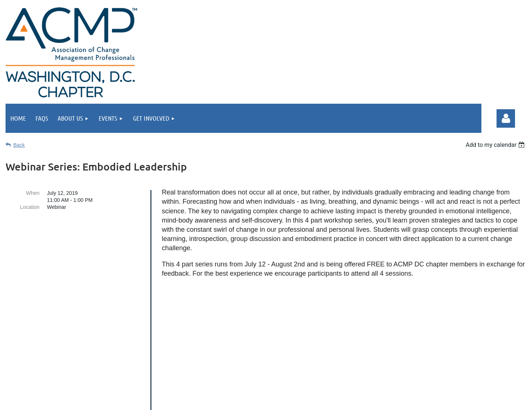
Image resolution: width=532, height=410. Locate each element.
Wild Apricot (404, 401)
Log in (506, 118)
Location (30, 207)
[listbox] (496, 145)
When (33, 193)
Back (19, 145)
